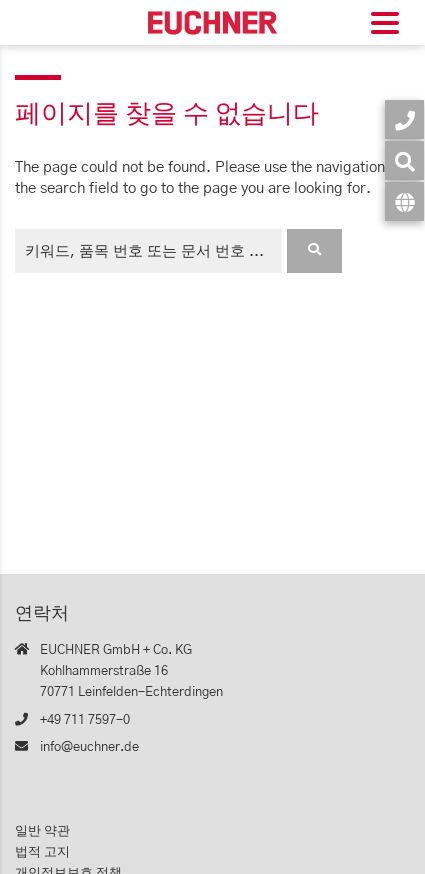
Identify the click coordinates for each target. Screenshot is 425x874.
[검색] (404, 160)
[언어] (404, 201)
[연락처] (404, 119)
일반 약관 (42, 831)
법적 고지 (42, 852)
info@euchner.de (89, 747)
